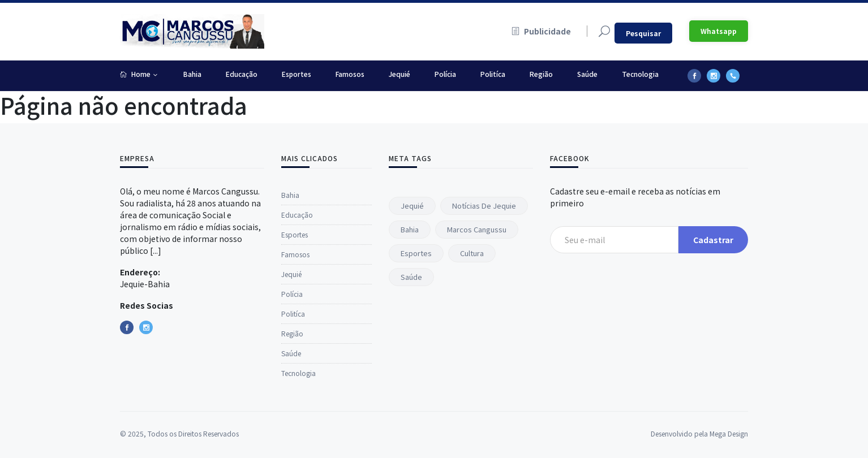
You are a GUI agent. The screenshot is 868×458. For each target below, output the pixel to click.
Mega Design (729, 452)
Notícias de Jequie (484, 206)
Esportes (297, 74)
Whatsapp (719, 31)
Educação (242, 74)
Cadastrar (713, 240)
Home (135, 74)
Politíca (493, 74)
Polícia (445, 74)
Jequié (399, 74)
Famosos (350, 74)
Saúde (587, 74)
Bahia (192, 74)
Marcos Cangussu (477, 229)
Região (541, 74)
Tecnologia (640, 74)
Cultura (472, 253)
